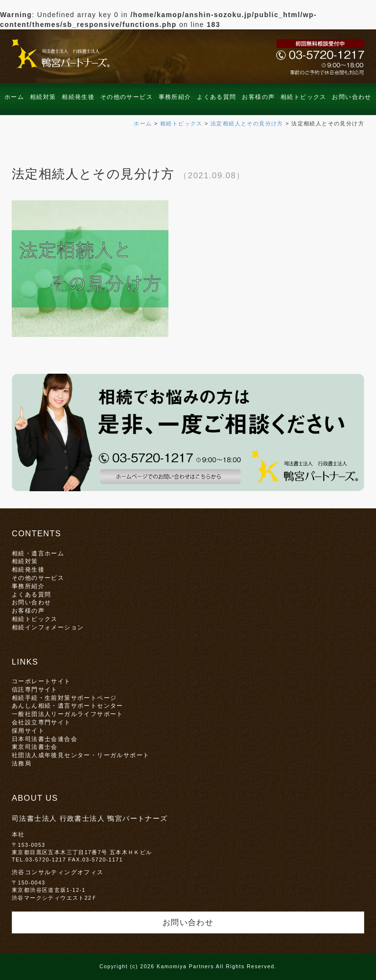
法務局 (22, 763)
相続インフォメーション (48, 627)
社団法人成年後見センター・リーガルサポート (81, 755)
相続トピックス (304, 97)
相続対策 (43, 97)
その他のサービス (127, 97)
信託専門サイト (35, 689)
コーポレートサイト (41, 681)
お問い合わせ (352, 97)
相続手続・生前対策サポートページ (64, 698)
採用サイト (28, 730)
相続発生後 (78, 97)
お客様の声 (258, 97)
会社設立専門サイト (41, 722)
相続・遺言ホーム (38, 553)
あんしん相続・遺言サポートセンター (68, 705)
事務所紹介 (175, 97)
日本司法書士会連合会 (45, 739)
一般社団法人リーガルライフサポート (68, 714)
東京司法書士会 (35, 747)
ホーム (14, 97)
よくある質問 (216, 97)
